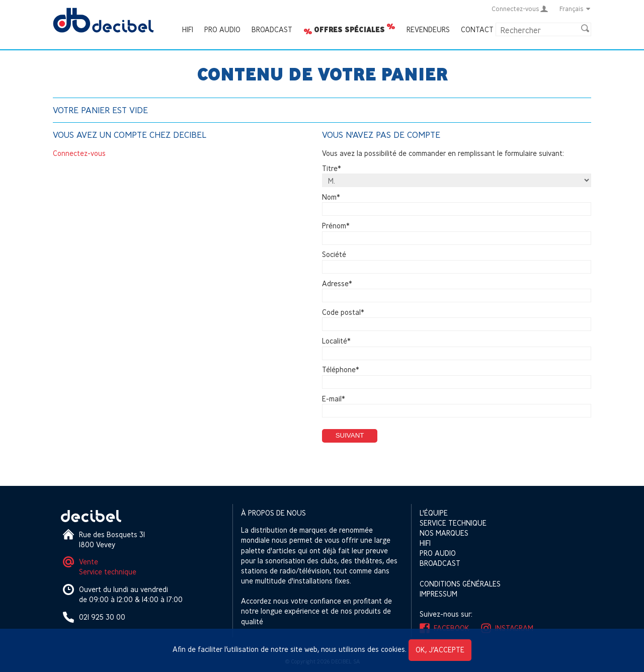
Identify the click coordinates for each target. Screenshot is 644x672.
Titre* (332, 168)
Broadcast (272, 29)
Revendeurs (428, 29)
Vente (89, 562)
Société (334, 255)
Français (575, 9)
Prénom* (336, 226)
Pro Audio (222, 29)
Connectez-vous (79, 153)
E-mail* (334, 399)
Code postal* (343, 312)
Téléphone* (341, 370)
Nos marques (444, 533)
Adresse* (337, 283)
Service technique (108, 572)
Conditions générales (460, 584)
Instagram (514, 628)
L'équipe (434, 513)
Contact (477, 29)
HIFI (188, 29)
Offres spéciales (349, 30)
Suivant (350, 435)
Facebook (452, 628)
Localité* (336, 341)
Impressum (438, 594)
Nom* (331, 197)
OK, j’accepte (440, 650)
